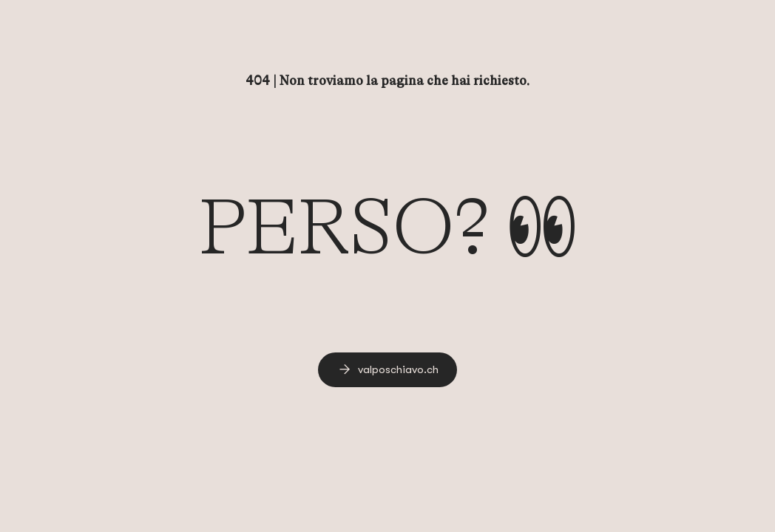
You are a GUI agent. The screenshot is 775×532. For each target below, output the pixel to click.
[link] (387, 370)
